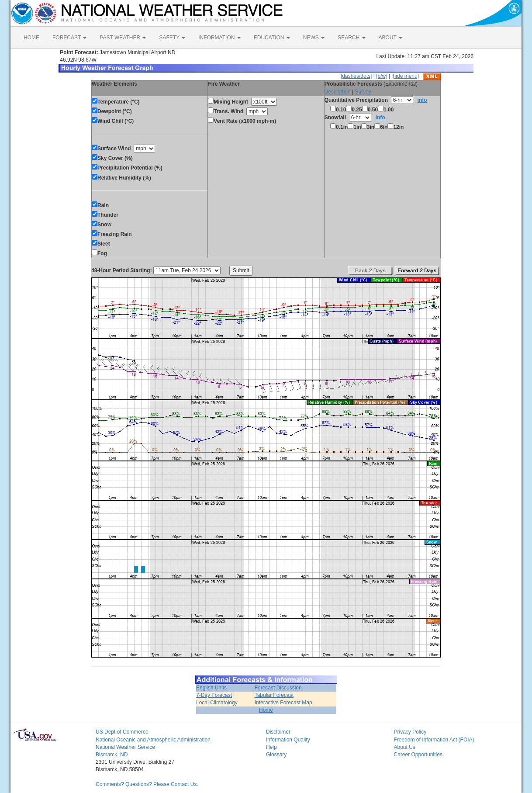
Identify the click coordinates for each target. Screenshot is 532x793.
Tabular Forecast (274, 695)
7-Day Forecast (214, 695)
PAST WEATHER (123, 38)
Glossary (276, 755)
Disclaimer (278, 732)
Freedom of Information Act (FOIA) (434, 740)
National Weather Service (125, 747)
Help (271, 747)
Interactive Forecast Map (283, 703)
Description (338, 92)
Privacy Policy (410, 732)
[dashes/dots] (356, 76)
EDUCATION (272, 38)
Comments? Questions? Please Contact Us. (147, 784)
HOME (31, 38)
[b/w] (382, 76)
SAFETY (172, 38)
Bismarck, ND (112, 755)
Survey (363, 92)
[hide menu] (405, 76)
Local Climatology (217, 703)
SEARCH (351, 38)
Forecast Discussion (278, 688)
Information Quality (288, 740)
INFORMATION (219, 38)
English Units (211, 688)
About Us (405, 747)
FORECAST (69, 38)
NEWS (314, 38)
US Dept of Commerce (122, 732)
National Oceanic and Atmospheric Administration (153, 740)
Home (266, 710)
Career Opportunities (418, 755)
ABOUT (390, 38)
